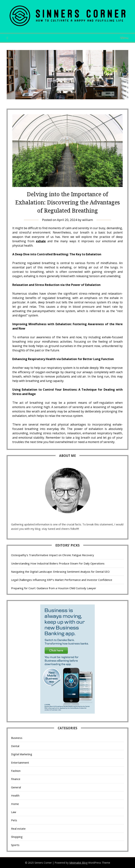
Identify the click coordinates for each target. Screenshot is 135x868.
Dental (15, 746)
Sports (15, 845)
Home (15, 804)
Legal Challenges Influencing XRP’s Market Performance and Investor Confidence (62, 580)
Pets (14, 820)
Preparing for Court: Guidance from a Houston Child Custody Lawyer (54, 588)
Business (17, 738)
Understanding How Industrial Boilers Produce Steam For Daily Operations (58, 563)
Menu (124, 38)
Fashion (16, 771)
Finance (16, 779)
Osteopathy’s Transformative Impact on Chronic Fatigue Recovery (53, 555)
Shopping (17, 837)
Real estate (18, 829)
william (88, 220)
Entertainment (20, 763)
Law (14, 812)
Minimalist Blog (78, 863)
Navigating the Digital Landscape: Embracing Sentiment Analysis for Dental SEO (60, 572)
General (16, 787)
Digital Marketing (22, 754)
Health (15, 795)
